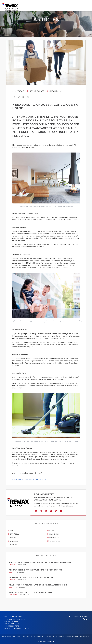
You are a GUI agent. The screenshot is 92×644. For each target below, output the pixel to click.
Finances (13, 541)
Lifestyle (18, 91)
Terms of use (41, 638)
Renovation (53, 538)
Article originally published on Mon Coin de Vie (30, 479)
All (11, 530)
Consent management (54, 638)
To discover (53, 541)
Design (12, 538)
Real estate (53, 534)
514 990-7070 (14, 626)
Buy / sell (13, 534)
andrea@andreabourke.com (20, 628)
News (50, 530)
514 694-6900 (13, 624)
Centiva (50, 641)
